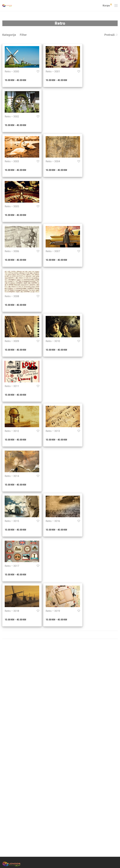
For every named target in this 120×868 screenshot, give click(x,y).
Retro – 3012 (12, 431)
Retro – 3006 (12, 251)
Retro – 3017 (12, 566)
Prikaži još (60, 635)
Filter (23, 35)
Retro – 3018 (12, 611)
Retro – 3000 (12, 72)
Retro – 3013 (53, 431)
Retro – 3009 (12, 341)
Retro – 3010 (53, 341)
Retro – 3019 (53, 611)
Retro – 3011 (12, 386)
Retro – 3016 (53, 521)
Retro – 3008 (12, 296)
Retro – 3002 (12, 117)
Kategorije (9, 35)
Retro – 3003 (12, 161)
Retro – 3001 (53, 72)
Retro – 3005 (12, 206)
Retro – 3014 (12, 476)
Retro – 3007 (53, 251)
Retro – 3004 (53, 161)
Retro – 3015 (12, 521)
